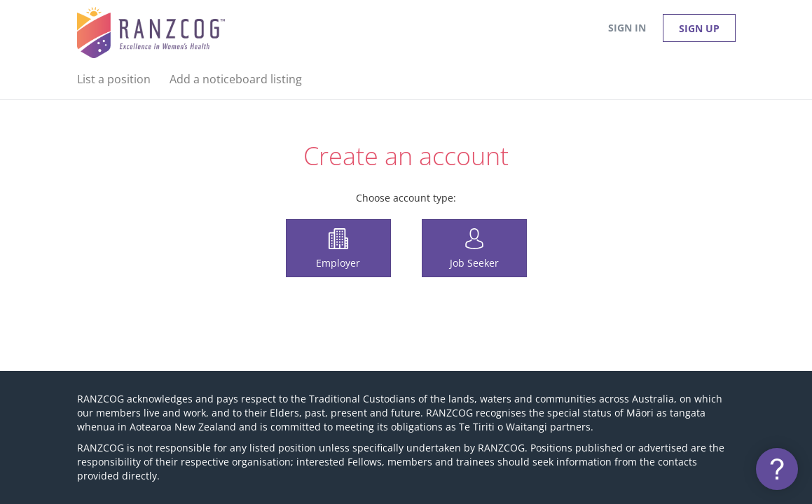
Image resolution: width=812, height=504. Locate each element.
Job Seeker (474, 263)
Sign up (699, 28)
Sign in (627, 28)
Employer (338, 263)
